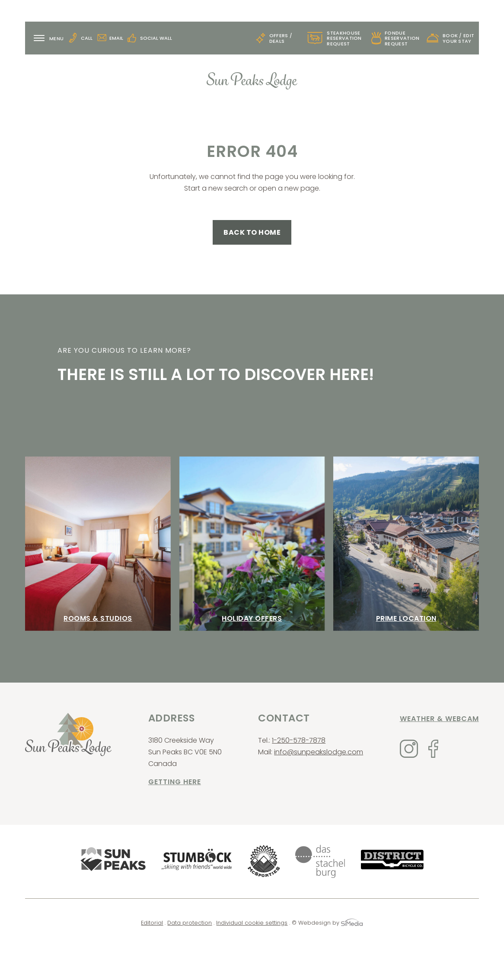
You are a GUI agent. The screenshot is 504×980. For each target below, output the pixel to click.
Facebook (433, 749)
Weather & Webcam (439, 719)
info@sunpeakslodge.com (319, 752)
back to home (252, 232)
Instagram (409, 749)
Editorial (152, 923)
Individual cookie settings (252, 923)
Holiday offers (252, 618)
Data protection (190, 923)
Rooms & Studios (98, 618)
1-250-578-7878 (299, 740)
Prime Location (406, 618)
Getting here (175, 782)
